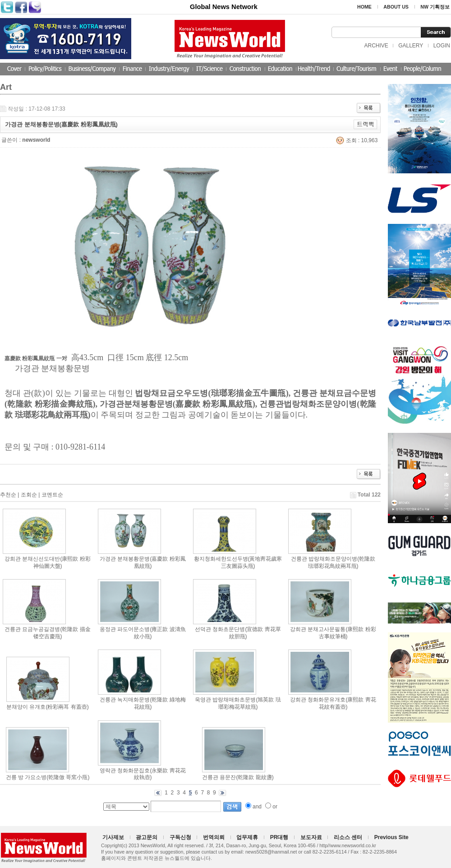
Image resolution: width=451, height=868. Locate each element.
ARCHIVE (376, 46)
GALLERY (411, 46)
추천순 (8, 495)
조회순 (29, 495)
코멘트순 (52, 495)
